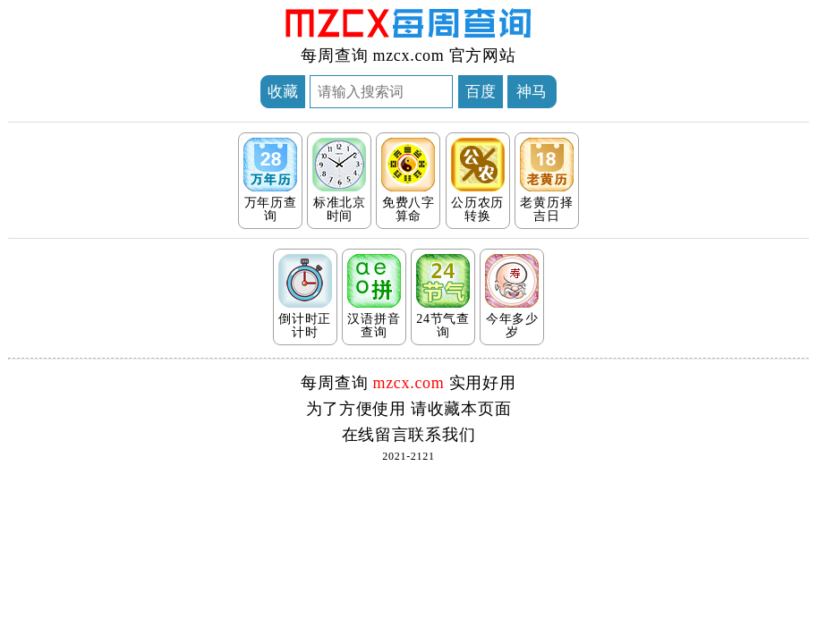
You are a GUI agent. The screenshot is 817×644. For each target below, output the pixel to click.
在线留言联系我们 (409, 435)
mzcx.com (408, 55)
